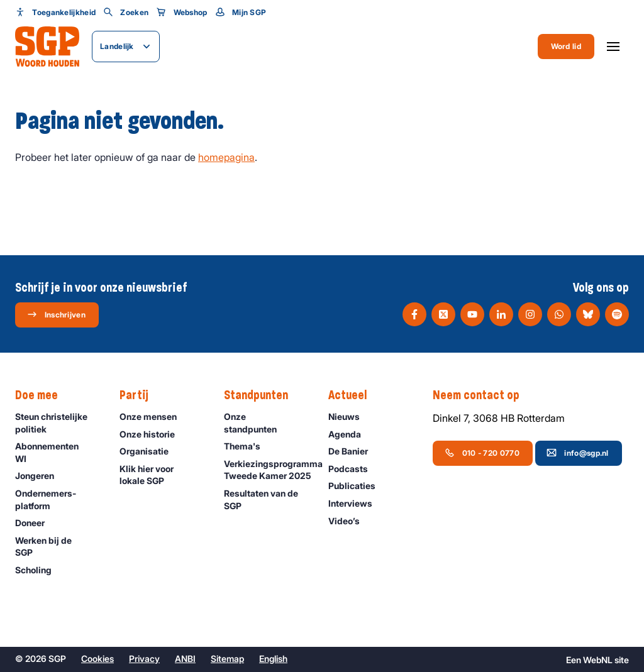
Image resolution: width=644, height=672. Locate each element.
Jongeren (40, 476)
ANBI (185, 658)
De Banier (354, 451)
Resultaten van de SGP (266, 499)
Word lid (566, 46)
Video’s (350, 521)
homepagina (226, 157)
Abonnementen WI (57, 452)
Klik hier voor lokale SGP (161, 475)
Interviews (356, 503)
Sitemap (227, 658)
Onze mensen (154, 416)
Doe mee (43, 395)
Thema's (248, 446)
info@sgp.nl (577, 453)
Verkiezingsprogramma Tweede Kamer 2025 (270, 470)
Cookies (97, 658)
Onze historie (153, 434)
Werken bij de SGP (57, 546)
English (273, 658)
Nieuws (350, 416)
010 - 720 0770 (482, 453)
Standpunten (262, 395)
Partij (140, 395)
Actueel (354, 395)
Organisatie (150, 451)
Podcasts (354, 469)
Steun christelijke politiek (57, 422)
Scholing (39, 570)
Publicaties (358, 486)
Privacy (144, 658)
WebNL (598, 660)
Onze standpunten (266, 422)
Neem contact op (482, 395)
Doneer (36, 523)
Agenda (350, 434)
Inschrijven (56, 314)
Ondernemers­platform (57, 499)
